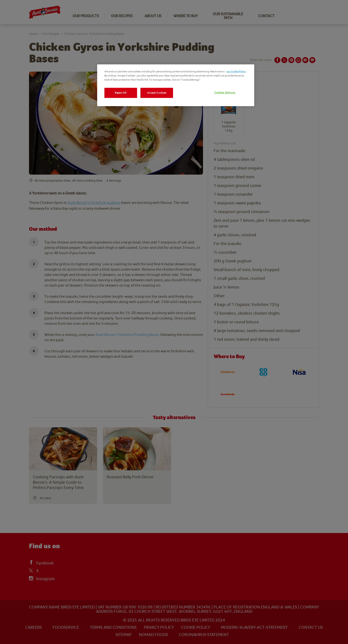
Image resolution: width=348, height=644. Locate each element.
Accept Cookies (157, 93)
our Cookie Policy (236, 71)
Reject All (121, 93)
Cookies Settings (225, 93)
